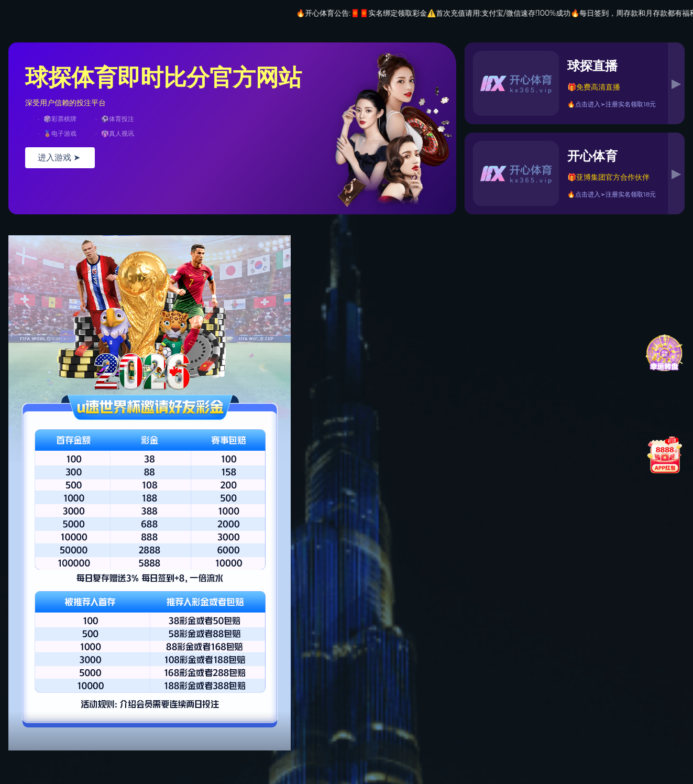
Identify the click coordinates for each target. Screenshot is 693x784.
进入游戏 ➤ (60, 157)
